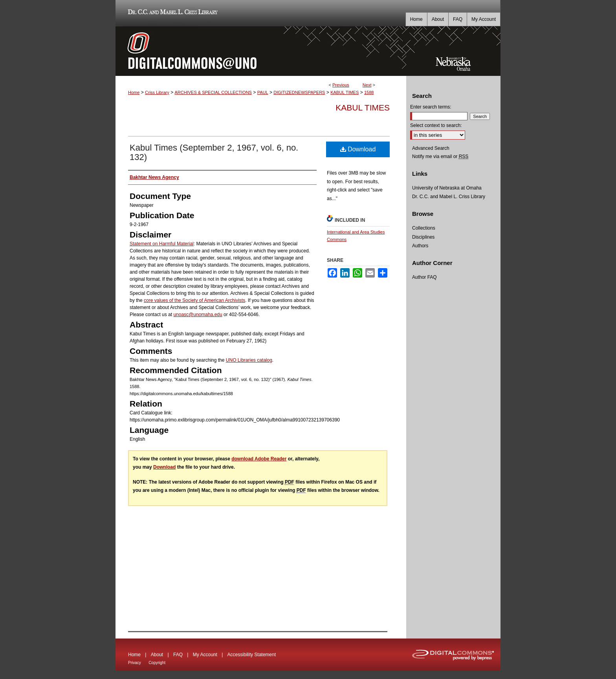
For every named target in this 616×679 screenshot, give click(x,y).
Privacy (135, 663)
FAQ (178, 655)
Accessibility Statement (252, 655)
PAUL (263, 92)
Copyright (157, 663)
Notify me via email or (440, 156)
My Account (205, 655)
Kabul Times (363, 108)
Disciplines (423, 237)
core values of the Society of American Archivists (194, 300)
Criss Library (157, 92)
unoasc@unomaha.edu (198, 315)
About (157, 655)
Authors (420, 246)
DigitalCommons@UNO (261, 51)
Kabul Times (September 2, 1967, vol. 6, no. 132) (214, 152)
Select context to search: (436, 125)
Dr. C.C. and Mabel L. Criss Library (171, 13)
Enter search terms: (431, 107)
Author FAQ (424, 277)
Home (134, 92)
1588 (369, 92)
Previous (341, 85)
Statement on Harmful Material (162, 244)
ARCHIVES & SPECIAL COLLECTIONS (213, 92)
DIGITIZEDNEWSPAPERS (299, 92)
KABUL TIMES (345, 92)
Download (358, 149)
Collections (424, 228)
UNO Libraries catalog (249, 360)
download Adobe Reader (259, 459)
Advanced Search (431, 148)
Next (367, 85)
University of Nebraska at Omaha (447, 188)
